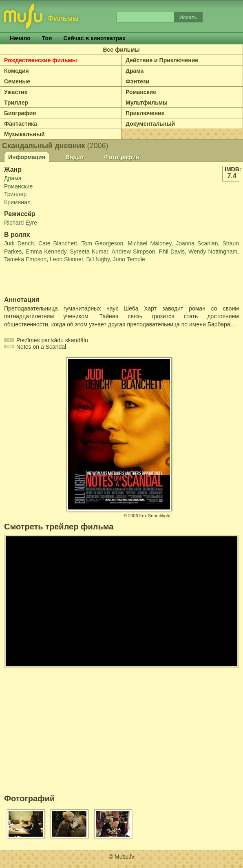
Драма (135, 71)
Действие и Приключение (162, 60)
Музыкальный (24, 134)
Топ (47, 38)
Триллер (16, 103)
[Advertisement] (52, 280)
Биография (20, 113)
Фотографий (122, 157)
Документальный (150, 124)
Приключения (145, 113)
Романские (141, 92)
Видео (75, 157)
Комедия (17, 71)
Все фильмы (121, 50)
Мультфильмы (147, 103)
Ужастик (16, 92)
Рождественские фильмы (41, 60)
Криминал (17, 202)
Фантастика (21, 124)
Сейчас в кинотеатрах (94, 38)
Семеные (17, 81)
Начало (20, 38)
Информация (27, 157)
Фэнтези (137, 81)
